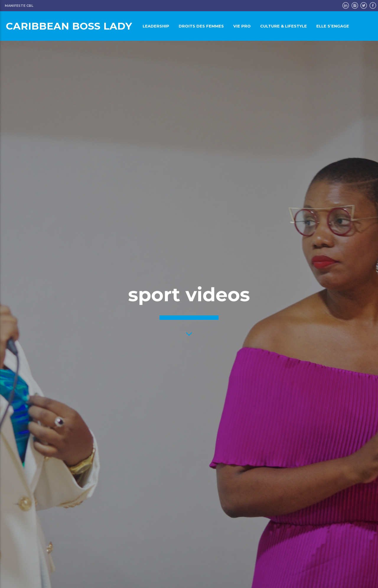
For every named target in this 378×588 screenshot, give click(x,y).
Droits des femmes (201, 26)
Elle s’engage (333, 26)
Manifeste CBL (19, 6)
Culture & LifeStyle (283, 26)
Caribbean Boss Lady (69, 26)
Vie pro (242, 26)
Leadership (156, 26)
